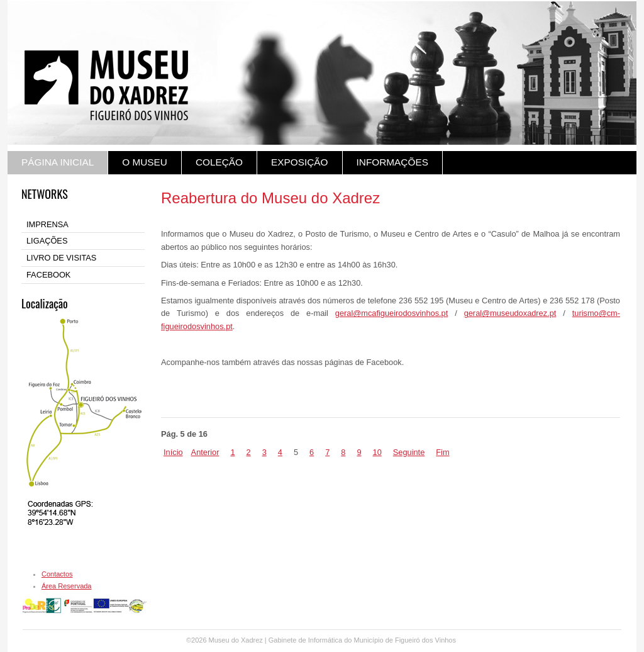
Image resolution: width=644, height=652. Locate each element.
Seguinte (409, 452)
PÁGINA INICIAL (58, 162)
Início (173, 452)
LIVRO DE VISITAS (61, 258)
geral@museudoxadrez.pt (510, 313)
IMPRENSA (47, 224)
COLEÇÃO (219, 162)
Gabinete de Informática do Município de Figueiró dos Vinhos (362, 640)
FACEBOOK (48, 275)
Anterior (205, 452)
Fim (442, 452)
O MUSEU (145, 162)
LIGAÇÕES (47, 241)
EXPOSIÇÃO (299, 162)
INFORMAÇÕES (392, 162)
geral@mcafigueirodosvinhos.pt (391, 313)
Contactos (57, 574)
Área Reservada (67, 586)
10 (377, 452)
